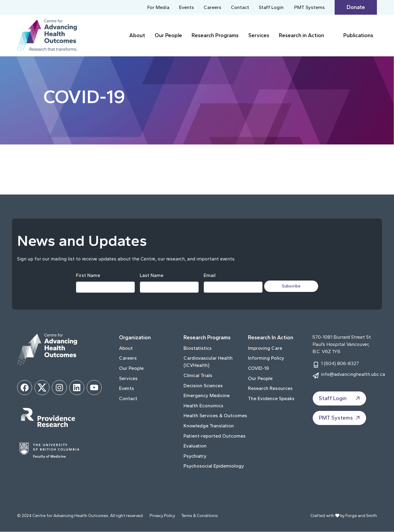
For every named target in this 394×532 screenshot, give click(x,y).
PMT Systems (309, 7)
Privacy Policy (162, 516)
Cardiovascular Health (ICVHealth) (208, 362)
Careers (212, 7)
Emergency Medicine (207, 396)
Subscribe (294, 286)
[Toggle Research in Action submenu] (333, 36)
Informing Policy (266, 358)
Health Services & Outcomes (215, 416)
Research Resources (270, 389)
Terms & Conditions (200, 516)
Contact (240, 7)
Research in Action (301, 35)
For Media (158, 7)
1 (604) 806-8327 (340, 364)
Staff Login (271, 7)
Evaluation (195, 446)
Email (207, 276)
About (137, 35)
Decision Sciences (203, 386)
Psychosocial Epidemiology (214, 466)
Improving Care (265, 348)
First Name (86, 276)
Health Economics (203, 406)
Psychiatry (195, 456)
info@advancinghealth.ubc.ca (353, 374)
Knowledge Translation (209, 426)
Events (187, 7)
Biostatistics (198, 348)
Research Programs (215, 35)
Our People (168, 35)
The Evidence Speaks (271, 399)
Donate (356, 7)
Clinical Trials (198, 376)
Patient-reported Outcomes (215, 436)
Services (259, 35)
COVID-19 (258, 369)
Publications (358, 35)
